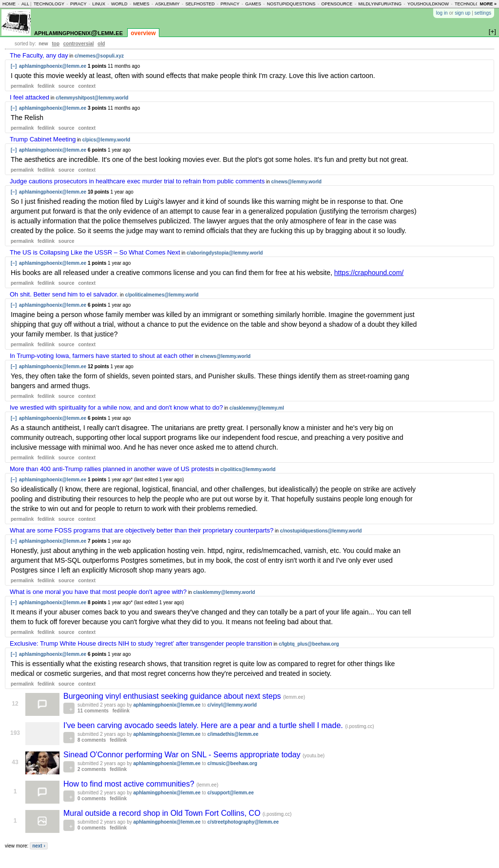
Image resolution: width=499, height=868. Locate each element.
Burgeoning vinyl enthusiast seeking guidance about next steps (173, 696)
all (25, 4)
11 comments (93, 711)
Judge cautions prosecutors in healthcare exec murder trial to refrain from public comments (137, 181)
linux (99, 4)
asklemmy (167, 4)
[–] (14, 66)
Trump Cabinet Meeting (43, 139)
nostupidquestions (291, 4)
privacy (230, 4)
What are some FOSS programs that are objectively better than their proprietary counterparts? (142, 530)
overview (143, 33)
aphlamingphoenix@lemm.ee (78, 32)
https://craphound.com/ (369, 273)
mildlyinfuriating (380, 4)
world (119, 4)
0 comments (92, 799)
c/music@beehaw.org (232, 763)
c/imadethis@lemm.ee (233, 734)
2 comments (92, 769)
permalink (22, 86)
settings (483, 13)
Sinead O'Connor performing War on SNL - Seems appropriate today (183, 755)
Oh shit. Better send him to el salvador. (64, 294)
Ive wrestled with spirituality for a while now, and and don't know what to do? (116, 407)
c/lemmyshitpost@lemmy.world (92, 98)
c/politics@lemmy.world (248, 469)
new (43, 44)
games (253, 4)
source (67, 86)
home (9, 4)
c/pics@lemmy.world (106, 140)
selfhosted (200, 4)
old (101, 44)
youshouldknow (428, 4)
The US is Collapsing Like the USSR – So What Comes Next (95, 252)
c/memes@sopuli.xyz (99, 56)
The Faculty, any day (39, 55)
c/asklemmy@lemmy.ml (257, 408)
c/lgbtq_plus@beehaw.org (309, 644)
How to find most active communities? (130, 784)
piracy (78, 4)
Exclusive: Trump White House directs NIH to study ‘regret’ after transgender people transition (141, 643)
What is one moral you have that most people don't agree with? (98, 592)
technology (49, 4)
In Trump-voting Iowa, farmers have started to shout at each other (102, 356)
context (87, 86)
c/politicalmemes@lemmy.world (162, 295)
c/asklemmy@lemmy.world (224, 592)
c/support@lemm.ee (231, 793)
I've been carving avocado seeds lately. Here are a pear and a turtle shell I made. (204, 725)
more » (488, 4)
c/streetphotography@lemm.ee (243, 822)
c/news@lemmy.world (296, 182)
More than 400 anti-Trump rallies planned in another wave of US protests (112, 469)
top (56, 44)
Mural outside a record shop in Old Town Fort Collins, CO (163, 813)
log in (442, 13)
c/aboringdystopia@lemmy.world (225, 253)
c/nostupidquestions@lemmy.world (321, 531)
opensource (337, 4)
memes (141, 4)
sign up (462, 13)
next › (39, 846)
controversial (79, 44)
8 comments (92, 740)
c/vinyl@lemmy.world (232, 705)
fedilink (46, 86)
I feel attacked (29, 97)
